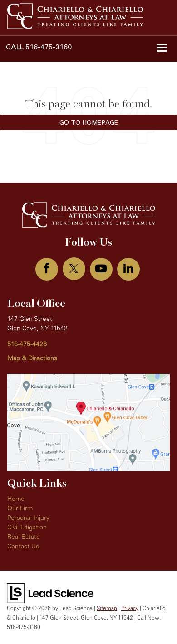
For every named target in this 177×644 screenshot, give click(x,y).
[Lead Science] (50, 593)
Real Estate (24, 537)
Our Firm (20, 508)
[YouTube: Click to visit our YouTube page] (101, 269)
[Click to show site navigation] (162, 49)
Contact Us (23, 546)
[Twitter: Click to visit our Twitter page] (74, 269)
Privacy (130, 608)
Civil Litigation (27, 527)
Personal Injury (28, 518)
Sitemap (107, 608)
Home (16, 499)
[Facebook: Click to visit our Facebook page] (47, 269)
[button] (39, 47)
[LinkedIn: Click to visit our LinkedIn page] (128, 269)
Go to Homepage (89, 122)
